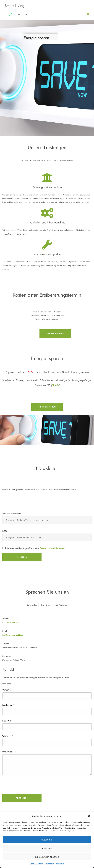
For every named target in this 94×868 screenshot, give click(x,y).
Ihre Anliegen (9, 752)
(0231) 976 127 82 (10, 623)
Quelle (55, 385)
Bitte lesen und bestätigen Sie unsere (34, 548)
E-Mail (5, 531)
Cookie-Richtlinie (36, 864)
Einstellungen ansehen (47, 857)
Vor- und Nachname (12, 514)
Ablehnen (47, 848)
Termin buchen (55, 334)
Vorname (7, 690)
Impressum (60, 864)
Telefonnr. (8, 736)
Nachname (8, 705)
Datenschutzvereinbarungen (52, 548)
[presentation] (26, 785)
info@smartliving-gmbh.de (13, 635)
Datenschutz (49, 864)
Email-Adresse (10, 721)
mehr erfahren (47, 407)
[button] (89, 816)
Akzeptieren (47, 840)
